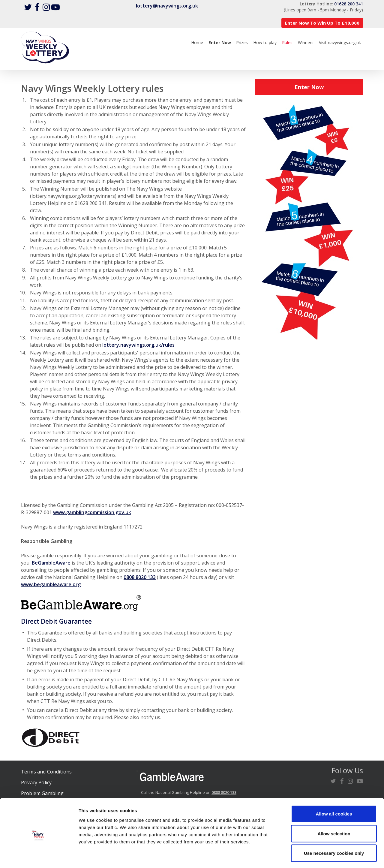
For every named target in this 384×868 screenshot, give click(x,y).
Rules (287, 42)
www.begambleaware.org (51, 584)
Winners (306, 42)
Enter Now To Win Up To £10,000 (322, 23)
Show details (315, 856)
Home (197, 42)
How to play (265, 42)
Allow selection (334, 809)
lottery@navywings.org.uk (167, 6)
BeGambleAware (51, 563)
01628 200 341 (349, 4)
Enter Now (309, 87)
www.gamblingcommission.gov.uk (92, 512)
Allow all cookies (334, 789)
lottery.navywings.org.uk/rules (138, 345)
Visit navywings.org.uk (340, 42)
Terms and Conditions (46, 772)
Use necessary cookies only (334, 829)
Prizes (242, 42)
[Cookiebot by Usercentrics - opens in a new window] (39, 856)
